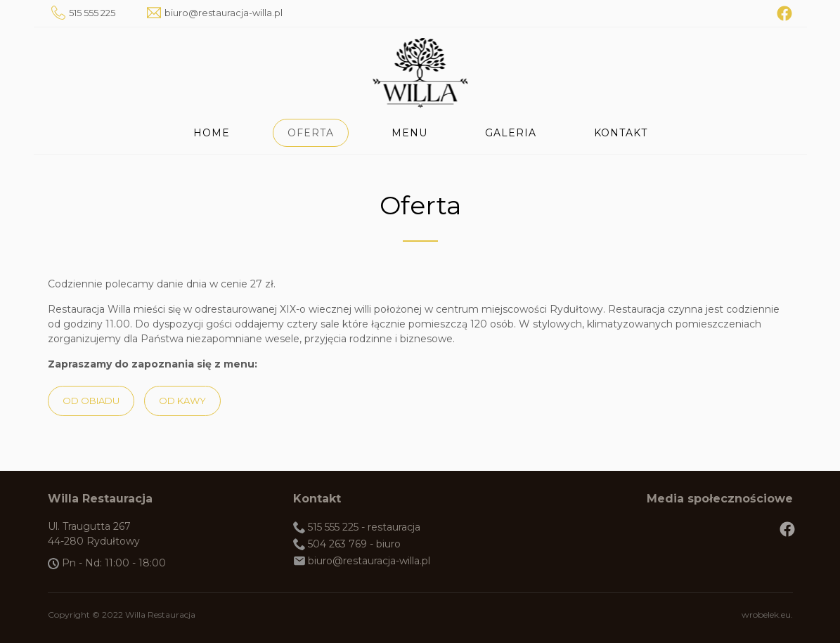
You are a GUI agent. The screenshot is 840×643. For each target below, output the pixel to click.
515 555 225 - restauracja (364, 527)
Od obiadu (91, 401)
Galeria (511, 133)
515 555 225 (92, 13)
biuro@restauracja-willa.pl (224, 13)
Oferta (311, 133)
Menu (409, 133)
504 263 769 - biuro (354, 544)
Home (212, 133)
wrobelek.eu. (767, 615)
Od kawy (182, 401)
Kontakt (621, 133)
